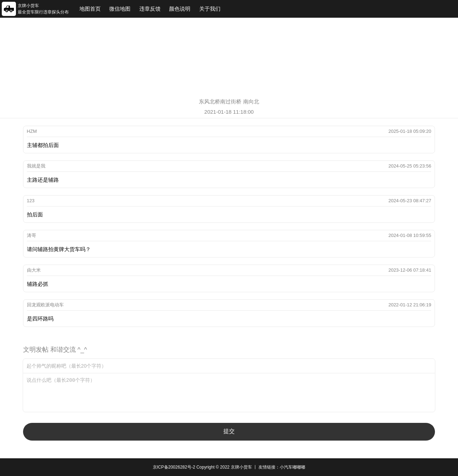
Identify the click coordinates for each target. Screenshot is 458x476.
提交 (229, 431)
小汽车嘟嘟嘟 (292, 467)
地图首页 (90, 9)
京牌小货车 (241, 467)
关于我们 (210, 9)
